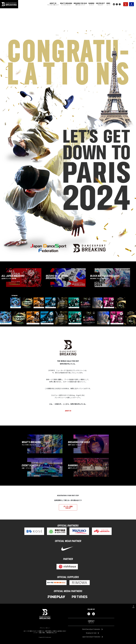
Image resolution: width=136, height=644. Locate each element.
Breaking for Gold (91, 633)
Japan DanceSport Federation (91, 637)
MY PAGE (132, 4)
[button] (53, 4)
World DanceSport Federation (91, 629)
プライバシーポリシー (45, 628)
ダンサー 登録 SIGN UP (126, 4)
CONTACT (91, 622)
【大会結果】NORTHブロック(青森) (46, 259)
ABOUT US (68, 411)
